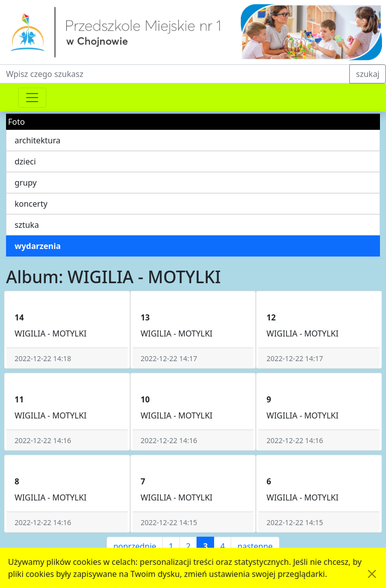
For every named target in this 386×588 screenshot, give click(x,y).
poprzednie (134, 546)
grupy (26, 183)
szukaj (368, 74)
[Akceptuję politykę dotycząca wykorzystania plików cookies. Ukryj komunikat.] (372, 574)
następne (255, 546)
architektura (37, 140)
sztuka (27, 225)
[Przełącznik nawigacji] (32, 98)
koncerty (31, 204)
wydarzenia (38, 246)
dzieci (25, 161)
